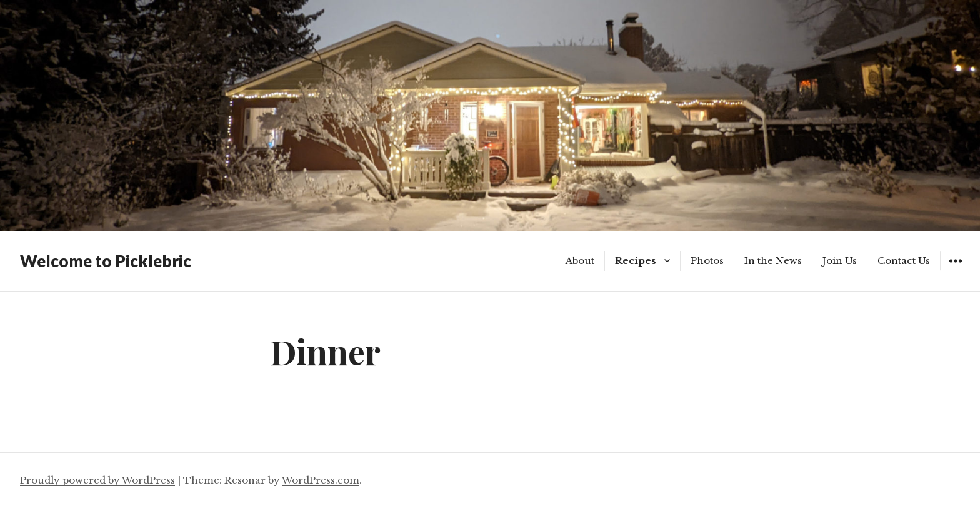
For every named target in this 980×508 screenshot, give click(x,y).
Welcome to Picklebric (106, 261)
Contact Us (904, 261)
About (580, 261)
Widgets (955, 270)
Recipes (636, 261)
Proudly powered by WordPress (97, 480)
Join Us (840, 261)
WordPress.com (321, 480)
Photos (707, 261)
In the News (773, 261)
